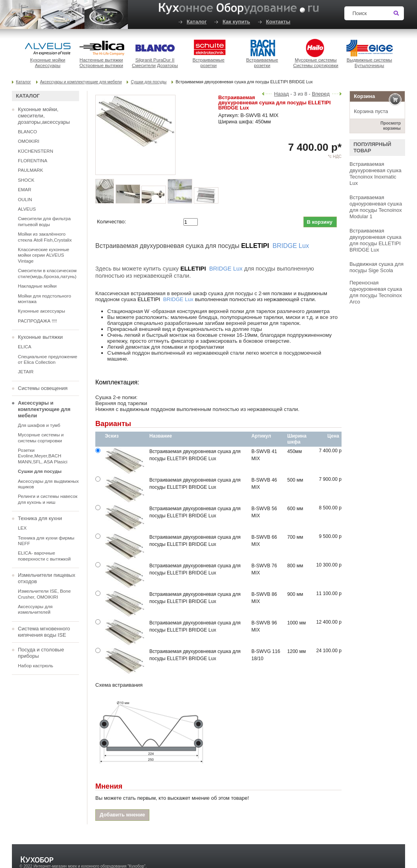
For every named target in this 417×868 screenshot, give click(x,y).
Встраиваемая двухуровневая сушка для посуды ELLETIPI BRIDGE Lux (375, 240)
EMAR (25, 189)
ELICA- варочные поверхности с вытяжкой (44, 556)
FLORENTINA (33, 160)
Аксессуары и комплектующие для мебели (81, 82)
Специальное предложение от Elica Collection (48, 359)
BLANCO (27, 132)
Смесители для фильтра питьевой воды (44, 221)
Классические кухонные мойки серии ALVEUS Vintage (43, 255)
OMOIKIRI (29, 141)
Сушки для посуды (149, 82)
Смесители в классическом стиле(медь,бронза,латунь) (47, 273)
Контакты (278, 22)
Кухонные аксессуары (42, 311)
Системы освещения (43, 388)
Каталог (197, 22)
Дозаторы (167, 65)
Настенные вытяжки (101, 60)
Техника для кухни (40, 518)
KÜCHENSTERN (36, 151)
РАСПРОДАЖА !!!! (37, 321)
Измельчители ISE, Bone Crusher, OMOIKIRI (44, 594)
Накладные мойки (37, 286)
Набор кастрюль (36, 665)
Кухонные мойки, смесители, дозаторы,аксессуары (44, 116)
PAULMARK (30, 170)
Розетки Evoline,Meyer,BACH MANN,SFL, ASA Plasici (43, 456)
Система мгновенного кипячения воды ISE (44, 632)
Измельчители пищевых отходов (46, 578)
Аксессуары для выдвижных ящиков (48, 484)
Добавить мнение (122, 815)
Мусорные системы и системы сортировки (41, 437)
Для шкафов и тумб (39, 425)
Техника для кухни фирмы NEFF (46, 541)
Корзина (364, 96)
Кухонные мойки (48, 60)
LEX (22, 528)
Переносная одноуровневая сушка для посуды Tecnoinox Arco (376, 292)
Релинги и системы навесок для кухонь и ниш (48, 499)
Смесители (144, 65)
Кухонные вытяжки (40, 337)
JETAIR (26, 372)
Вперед (321, 94)
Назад (281, 94)
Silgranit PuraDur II (155, 60)
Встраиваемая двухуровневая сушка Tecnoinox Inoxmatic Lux (375, 174)
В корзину (320, 222)
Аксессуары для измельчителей (35, 609)
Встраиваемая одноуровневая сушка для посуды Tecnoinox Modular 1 (376, 207)
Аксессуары (48, 65)
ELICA (25, 347)
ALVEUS (27, 209)
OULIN (25, 199)
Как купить (236, 22)
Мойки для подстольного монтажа (44, 299)
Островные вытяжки (101, 65)
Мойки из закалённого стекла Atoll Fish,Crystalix (45, 237)
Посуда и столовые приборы (41, 653)
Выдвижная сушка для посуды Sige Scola (376, 267)
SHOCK (26, 180)
